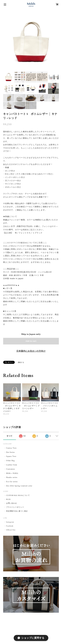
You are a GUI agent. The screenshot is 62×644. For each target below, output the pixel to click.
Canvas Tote (11, 448)
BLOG (9, 499)
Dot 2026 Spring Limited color (19, 486)
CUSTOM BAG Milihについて (18, 495)
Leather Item (12, 465)
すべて (10, 436)
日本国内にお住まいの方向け (31, 351)
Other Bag (11, 461)
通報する (21, 363)
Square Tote (11, 456)
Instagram (10, 522)
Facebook (10, 526)
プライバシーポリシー (15, 507)
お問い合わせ (12, 503)
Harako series (12, 477)
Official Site (11, 530)
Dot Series (11, 452)
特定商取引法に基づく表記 (17, 511)
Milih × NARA (12, 473)
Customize (11, 469)
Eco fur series (12, 482)
